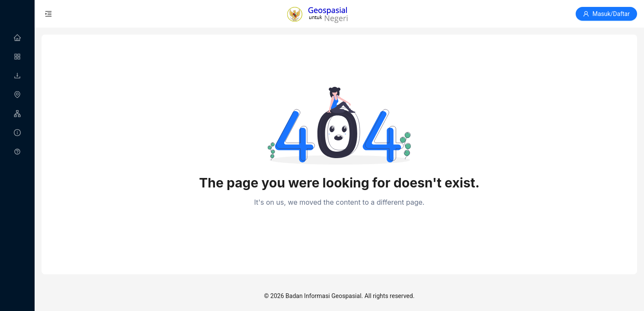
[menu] (17, 95)
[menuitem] (17, 38)
